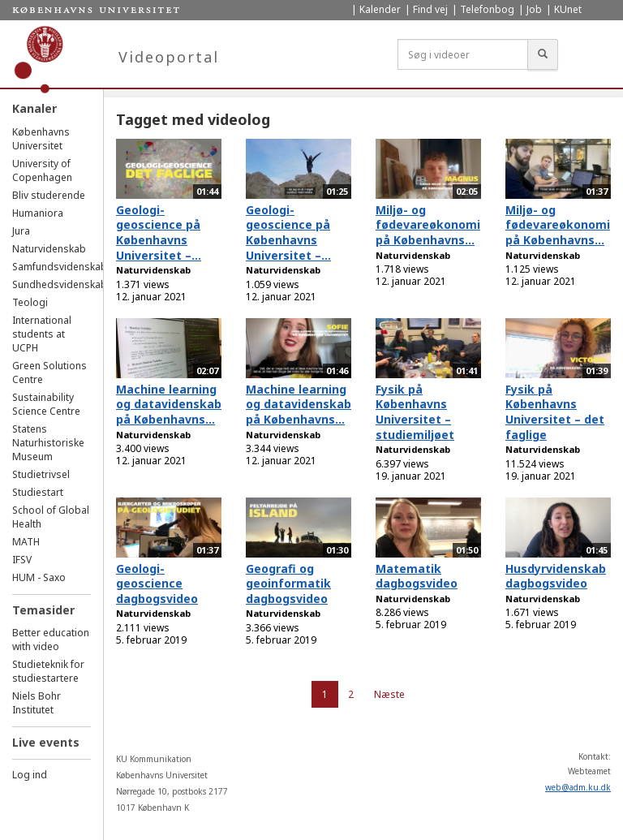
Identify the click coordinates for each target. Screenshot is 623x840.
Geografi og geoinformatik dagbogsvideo (288, 584)
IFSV (22, 560)
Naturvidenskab (49, 249)
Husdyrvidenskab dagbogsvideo (556, 576)
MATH (26, 542)
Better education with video (51, 640)
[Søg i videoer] (463, 54)
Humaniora (38, 213)
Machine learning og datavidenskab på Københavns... (169, 404)
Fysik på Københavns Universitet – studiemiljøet (415, 412)
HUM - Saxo (39, 577)
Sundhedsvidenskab (60, 284)
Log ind (30, 775)
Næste (389, 694)
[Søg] (543, 54)
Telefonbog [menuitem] (487, 9)
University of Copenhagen (42, 170)
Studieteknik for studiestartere (48, 671)
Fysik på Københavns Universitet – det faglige (555, 412)
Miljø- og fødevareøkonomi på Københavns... (428, 225)
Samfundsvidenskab (60, 267)
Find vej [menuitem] (430, 9)
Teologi (30, 302)
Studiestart (38, 492)
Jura (21, 231)
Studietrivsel (41, 474)
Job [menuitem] (534, 9)
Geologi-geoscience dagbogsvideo (157, 584)
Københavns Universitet (41, 139)
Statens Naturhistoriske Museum (48, 443)
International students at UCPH (42, 334)
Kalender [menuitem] (380, 9)
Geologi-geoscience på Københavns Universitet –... (159, 233)
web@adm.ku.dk (578, 787)
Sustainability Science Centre (46, 404)
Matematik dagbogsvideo (417, 576)
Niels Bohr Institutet (37, 703)
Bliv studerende (49, 195)
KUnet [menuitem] (568, 9)
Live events (46, 742)
